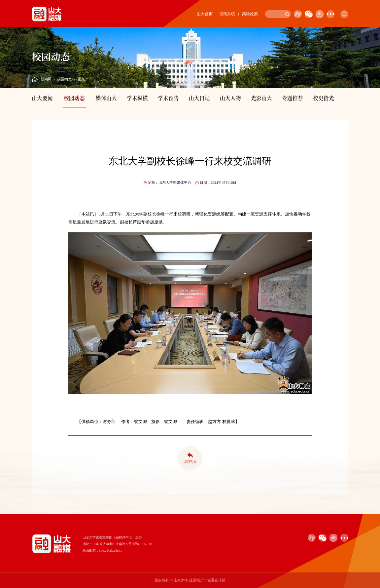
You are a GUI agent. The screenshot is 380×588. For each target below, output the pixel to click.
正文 (81, 79)
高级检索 (250, 14)
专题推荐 (293, 98)
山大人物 (230, 98)
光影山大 (261, 98)
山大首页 (205, 14)
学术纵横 (137, 98)
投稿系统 (227, 14)
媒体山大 (106, 98)
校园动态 (64, 79)
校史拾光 (324, 98)
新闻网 (46, 79)
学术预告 (168, 98)
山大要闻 (42, 98)
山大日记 (199, 98)
